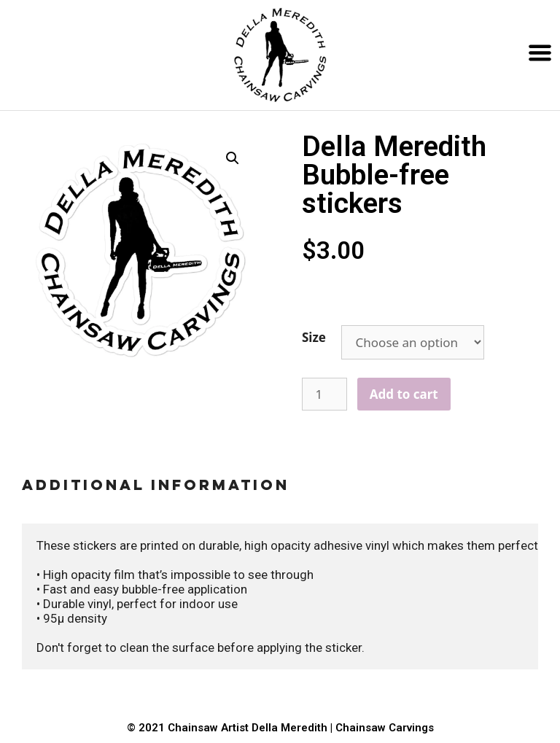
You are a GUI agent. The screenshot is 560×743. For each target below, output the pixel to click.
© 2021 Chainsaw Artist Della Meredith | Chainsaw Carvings (280, 728)
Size (314, 337)
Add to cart (404, 394)
